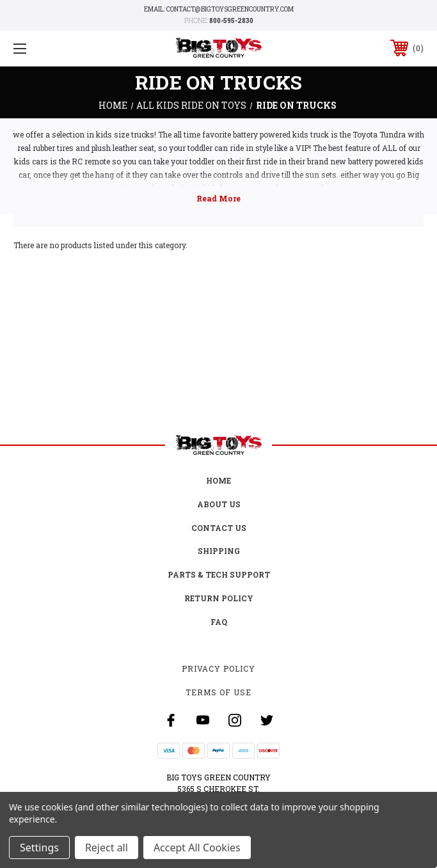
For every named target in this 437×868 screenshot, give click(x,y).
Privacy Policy (219, 668)
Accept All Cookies (197, 848)
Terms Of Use (219, 692)
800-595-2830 (231, 21)
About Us (219, 504)
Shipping (219, 551)
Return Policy (219, 598)
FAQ (219, 622)
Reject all (107, 848)
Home (219, 480)
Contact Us (219, 528)
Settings (39, 848)
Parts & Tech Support (219, 574)
